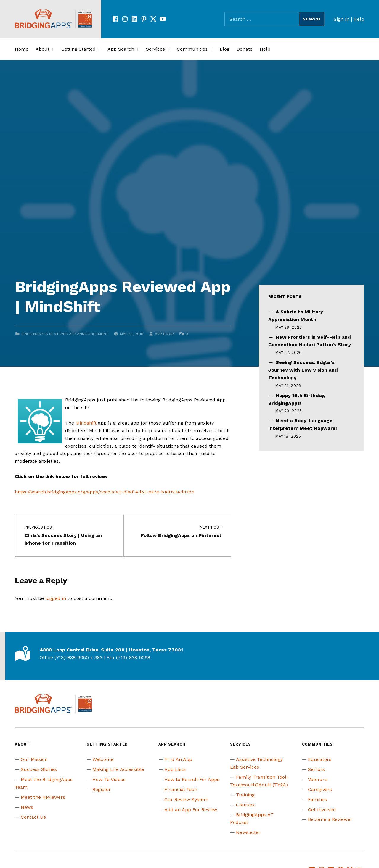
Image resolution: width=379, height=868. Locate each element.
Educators (320, 759)
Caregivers (320, 789)
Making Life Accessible (118, 769)
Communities (192, 49)
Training (245, 795)
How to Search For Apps (192, 779)
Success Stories (39, 769)
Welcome (103, 759)
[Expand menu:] (53, 49)
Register (102, 789)
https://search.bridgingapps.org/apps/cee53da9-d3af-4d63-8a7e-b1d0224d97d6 (105, 492)
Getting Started (78, 49)
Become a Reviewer (330, 819)
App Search (121, 49)
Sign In (342, 19)
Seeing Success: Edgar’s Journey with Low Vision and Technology (303, 370)
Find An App (178, 759)
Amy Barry (165, 334)
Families (317, 800)
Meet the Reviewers (43, 797)
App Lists (175, 769)
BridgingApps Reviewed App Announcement (65, 334)
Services (155, 49)
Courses (245, 805)
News (27, 807)
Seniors (316, 769)
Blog (225, 49)
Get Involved (322, 810)
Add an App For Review (191, 810)
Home (22, 49)
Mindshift (86, 423)
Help (359, 19)
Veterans (318, 779)
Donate (245, 49)
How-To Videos (109, 779)
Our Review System (186, 800)
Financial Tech (181, 789)
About (42, 49)
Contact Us (33, 817)
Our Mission (34, 759)
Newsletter (248, 832)
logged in (56, 598)
